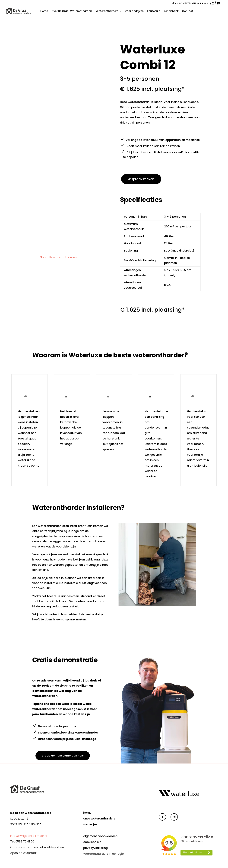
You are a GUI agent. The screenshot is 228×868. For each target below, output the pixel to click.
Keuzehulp (154, 11)
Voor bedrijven (134, 11)
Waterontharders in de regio (104, 854)
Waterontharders (107, 11)
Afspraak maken (141, 179)
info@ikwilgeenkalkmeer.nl (29, 836)
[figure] (57, 115)
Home (44, 11)
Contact (188, 11)
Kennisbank (171, 11)
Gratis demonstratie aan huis (63, 756)
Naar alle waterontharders (59, 257)
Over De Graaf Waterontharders (72, 11)
